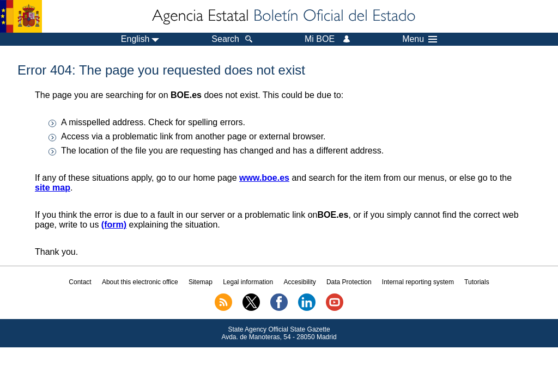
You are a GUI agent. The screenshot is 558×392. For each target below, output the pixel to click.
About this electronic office (140, 282)
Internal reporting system (418, 282)
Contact (80, 282)
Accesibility (299, 282)
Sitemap (201, 282)
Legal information (248, 282)
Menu (420, 39)
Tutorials (477, 282)
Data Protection (349, 282)
